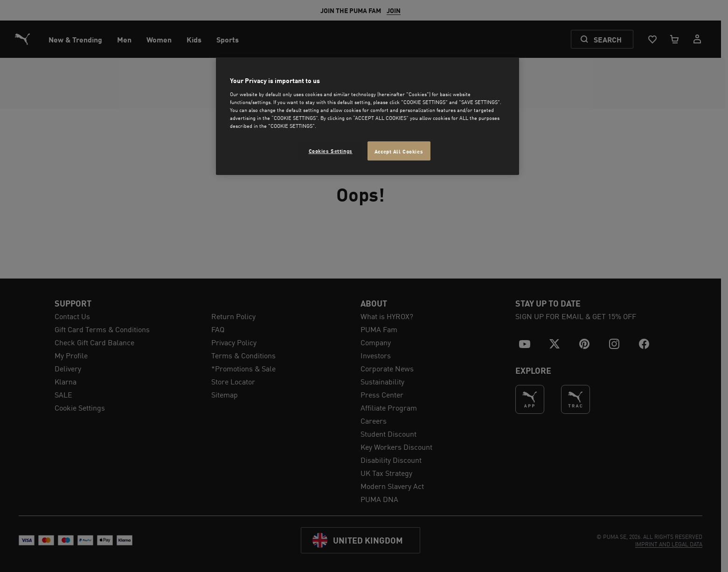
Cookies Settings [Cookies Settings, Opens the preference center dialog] (331, 150)
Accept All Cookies (399, 151)
